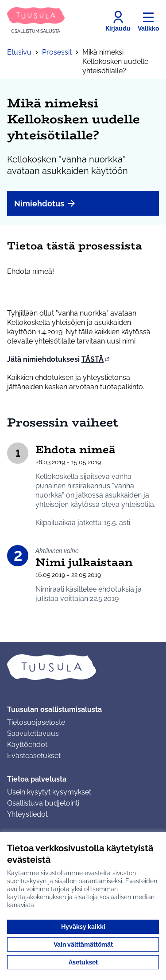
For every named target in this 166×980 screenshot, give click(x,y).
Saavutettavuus (33, 733)
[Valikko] (148, 21)
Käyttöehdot (27, 745)
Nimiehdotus (45, 203)
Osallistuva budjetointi (43, 803)
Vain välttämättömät (83, 944)
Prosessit (57, 52)
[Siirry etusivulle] (36, 21)
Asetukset (83, 962)
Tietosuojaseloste (36, 722)
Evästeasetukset (34, 756)
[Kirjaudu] (118, 21)
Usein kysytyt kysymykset (49, 792)
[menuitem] (83, 203)
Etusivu (19, 52)
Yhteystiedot (27, 814)
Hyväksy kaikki (83, 927)
